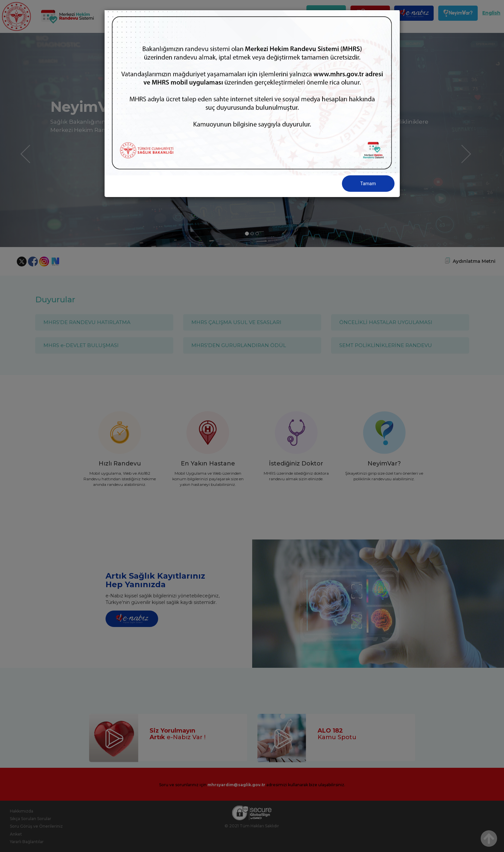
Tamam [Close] (368, 184)
